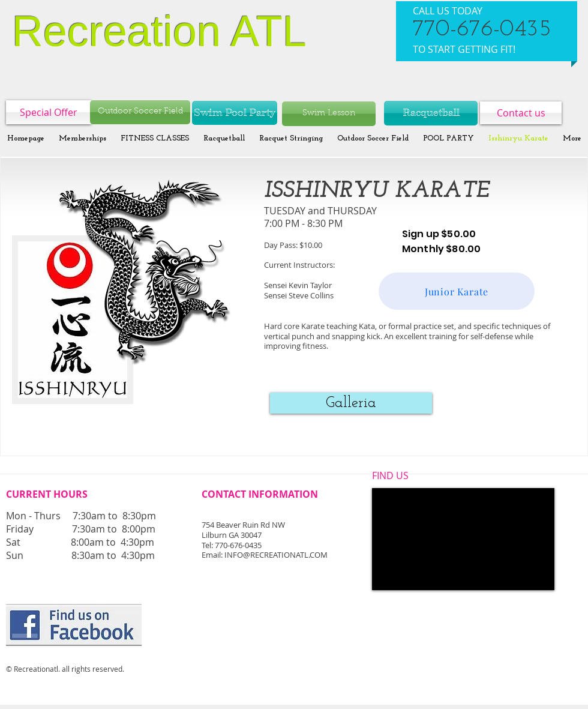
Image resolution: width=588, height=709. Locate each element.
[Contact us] (521, 113)
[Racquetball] (431, 113)
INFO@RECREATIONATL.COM (276, 555)
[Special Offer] (49, 112)
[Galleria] (351, 403)
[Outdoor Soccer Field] (140, 112)
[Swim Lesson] (329, 114)
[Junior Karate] (457, 291)
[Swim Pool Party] (235, 113)
